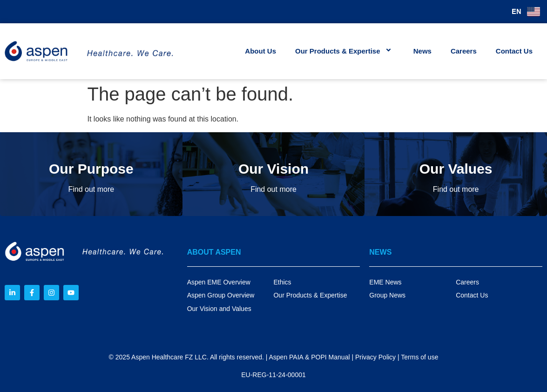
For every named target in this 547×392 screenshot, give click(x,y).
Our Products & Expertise (345, 51)
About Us (260, 51)
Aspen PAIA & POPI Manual (309, 357)
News (422, 51)
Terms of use (419, 357)
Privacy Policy (375, 357)
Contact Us (514, 51)
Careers (464, 51)
